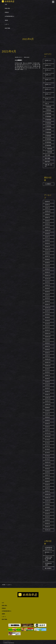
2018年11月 (48, 401)
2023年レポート (48, 100)
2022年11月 (48, 276)
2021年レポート (19, 57)
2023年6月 (47, 259)
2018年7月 (47, 414)
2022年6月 (47, 288)
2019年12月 (48, 359)
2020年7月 (47, 346)
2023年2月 (47, 269)
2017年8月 (47, 443)
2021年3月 (47, 324)
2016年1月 (47, 491)
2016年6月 (47, 478)
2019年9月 (47, 369)
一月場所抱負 (48, 107)
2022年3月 (47, 298)
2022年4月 (47, 295)
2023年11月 (48, 250)
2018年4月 (47, 424)
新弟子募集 (7, 28)
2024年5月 (47, 240)
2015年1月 (47, 527)
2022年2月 (47, 301)
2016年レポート (48, 66)
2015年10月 (48, 501)
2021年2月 (47, 327)
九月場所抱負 (48, 136)
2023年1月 (47, 272)
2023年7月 (47, 256)
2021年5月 (47, 317)
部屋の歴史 (7, 8)
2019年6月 (47, 379)
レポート (7, 24)
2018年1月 (47, 430)
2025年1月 (47, 227)
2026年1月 (47, 208)
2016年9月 (47, 469)
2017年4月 (47, 456)
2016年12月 (48, 462)
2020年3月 (47, 353)
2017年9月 (47, 440)
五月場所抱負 (48, 139)
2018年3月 (47, 427)
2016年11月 (48, 466)
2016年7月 (47, 475)
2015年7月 (47, 511)
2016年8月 (47, 472)
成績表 (6, 20)
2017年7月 (47, 446)
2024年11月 (48, 231)
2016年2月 (47, 488)
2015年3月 (47, 520)
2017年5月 (47, 453)
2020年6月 (47, 350)
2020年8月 (47, 343)
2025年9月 (47, 214)
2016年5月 (47, 482)
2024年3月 (47, 243)
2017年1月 (47, 459)
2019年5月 (47, 382)
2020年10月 (48, 337)
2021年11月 (48, 308)
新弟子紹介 (47, 162)
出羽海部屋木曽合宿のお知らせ (48, 548)
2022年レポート (48, 95)
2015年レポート (48, 61)
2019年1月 (47, 395)
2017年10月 (48, 437)
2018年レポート (48, 76)
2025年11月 (48, 211)
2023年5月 (47, 263)
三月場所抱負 (48, 126)
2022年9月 (47, 282)
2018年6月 (47, 417)
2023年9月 (47, 253)
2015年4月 (47, 517)
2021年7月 (47, 311)
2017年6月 (47, 449)
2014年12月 (48, 530)
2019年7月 (47, 375)
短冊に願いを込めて (48, 166)
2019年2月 (47, 391)
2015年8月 (47, 507)
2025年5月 (47, 221)
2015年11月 (48, 498)
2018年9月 (47, 408)
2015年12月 (48, 494)
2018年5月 (47, 420)
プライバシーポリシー (7, 641)
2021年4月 (47, 321)
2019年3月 (47, 388)
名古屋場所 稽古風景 (48, 564)
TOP (6, 4)
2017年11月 (48, 433)
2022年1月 (47, 305)
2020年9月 (47, 340)
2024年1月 (47, 247)
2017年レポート (48, 71)
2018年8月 (47, 411)
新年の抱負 (47, 155)
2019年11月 (48, 363)
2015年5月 (47, 514)
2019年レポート (48, 80)
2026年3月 (47, 205)
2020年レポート (48, 85)
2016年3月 (47, 485)
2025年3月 (47, 224)
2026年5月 (47, 202)
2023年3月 (47, 266)
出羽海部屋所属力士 (10, 16)
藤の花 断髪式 (48, 568)
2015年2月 (47, 523)
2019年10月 (48, 366)
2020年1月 (47, 356)
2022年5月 (47, 292)
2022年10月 (48, 279)
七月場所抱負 (48, 113)
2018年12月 (48, 398)
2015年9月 (47, 504)
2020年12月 (48, 334)
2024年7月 (47, 237)
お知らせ (47, 104)
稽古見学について (48, 553)
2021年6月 (47, 314)
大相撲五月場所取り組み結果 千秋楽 (48, 559)
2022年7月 (47, 285)
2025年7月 (47, 218)
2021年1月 (47, 330)
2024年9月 (47, 234)
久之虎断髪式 (48, 184)
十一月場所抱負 (48, 149)
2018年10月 (48, 404)
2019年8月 (47, 372)
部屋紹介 (7, 12)
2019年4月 (47, 385)
